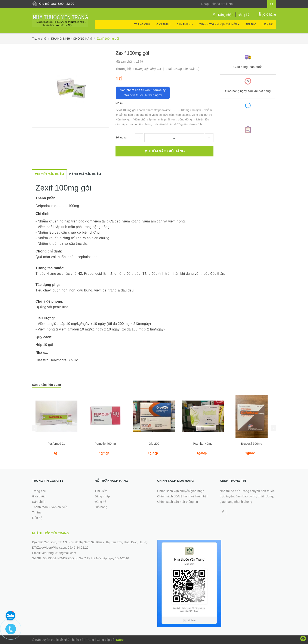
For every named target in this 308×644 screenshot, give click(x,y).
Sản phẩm (185, 24)
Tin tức (251, 24)
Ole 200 (154, 444)
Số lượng (121, 138)
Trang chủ (142, 24)
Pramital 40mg (203, 444)
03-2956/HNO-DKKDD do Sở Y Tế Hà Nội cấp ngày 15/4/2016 (86, 558)
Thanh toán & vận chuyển (219, 24)
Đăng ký (244, 15)
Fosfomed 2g (56, 444)
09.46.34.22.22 (78, 548)
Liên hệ (268, 24)
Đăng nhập (226, 15)
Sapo (120, 640)
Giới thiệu (163, 24)
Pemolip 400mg (105, 444)
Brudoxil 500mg (251, 444)
